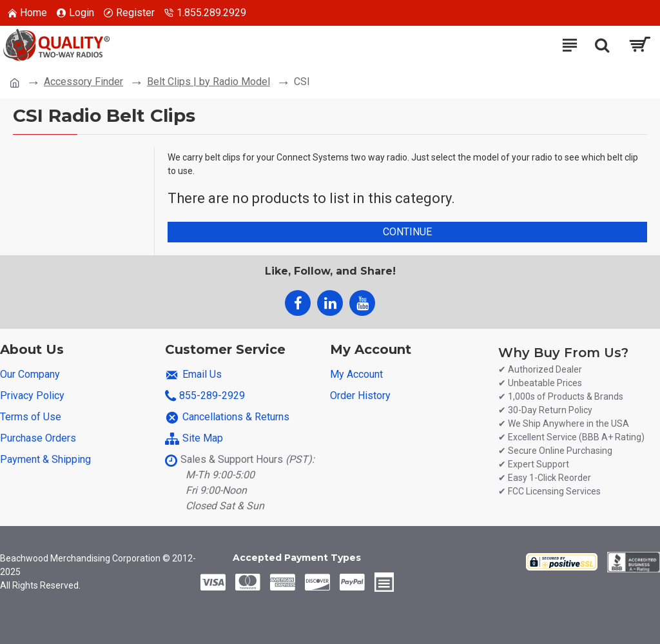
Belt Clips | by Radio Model (209, 82)
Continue (407, 232)
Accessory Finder (83, 82)
